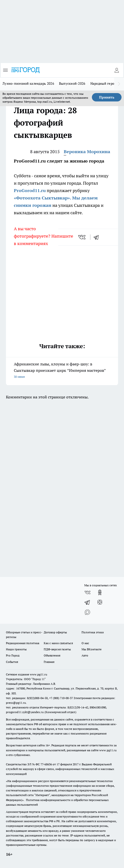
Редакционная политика (23, 643)
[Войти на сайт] (117, 70)
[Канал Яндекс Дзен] (100, 602)
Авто (85, 655)
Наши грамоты (16, 649)
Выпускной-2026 (72, 83)
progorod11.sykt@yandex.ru (25, 712)
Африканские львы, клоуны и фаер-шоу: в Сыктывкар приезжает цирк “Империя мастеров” (62, 371)
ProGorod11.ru (30, 190)
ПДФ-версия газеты (57, 649)
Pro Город (13, 655)
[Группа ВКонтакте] (87, 592)
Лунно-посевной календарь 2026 (28, 83)
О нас (85, 643)
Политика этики (93, 632)
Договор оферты (55, 632)
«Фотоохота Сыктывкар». (42, 198)
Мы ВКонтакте (92, 649)
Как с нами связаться (58, 643)
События (12, 662)
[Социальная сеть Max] (87, 612)
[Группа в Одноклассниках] (100, 592)
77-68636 (46, 764)
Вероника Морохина (87, 152)
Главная (49, 662)
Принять (107, 97)
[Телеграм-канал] (87, 602)
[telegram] (98, 237)
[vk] (82, 237)
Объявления (52, 655)
